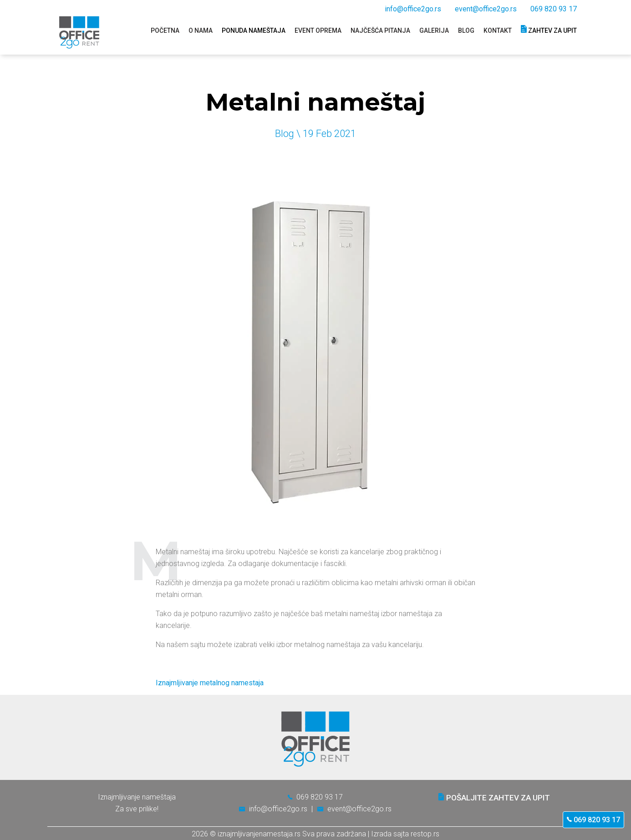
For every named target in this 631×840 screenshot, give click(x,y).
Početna (165, 30)
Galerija (434, 30)
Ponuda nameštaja (254, 30)
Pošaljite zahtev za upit (494, 798)
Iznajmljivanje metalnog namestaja (210, 683)
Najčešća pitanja (380, 30)
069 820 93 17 (593, 820)
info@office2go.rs (413, 9)
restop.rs (425, 834)
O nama (201, 30)
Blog (466, 30)
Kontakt (498, 30)
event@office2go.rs (486, 9)
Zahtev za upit (549, 29)
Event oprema (318, 30)
